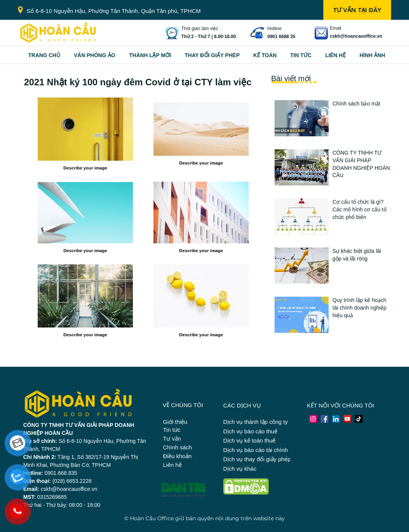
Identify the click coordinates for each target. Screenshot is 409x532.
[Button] (361, 116)
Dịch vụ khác (240, 469)
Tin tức (172, 430)
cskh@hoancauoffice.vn (356, 36)
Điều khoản (177, 456)
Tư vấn (172, 439)
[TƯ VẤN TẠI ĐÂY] (357, 10)
